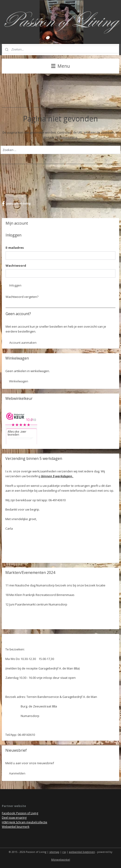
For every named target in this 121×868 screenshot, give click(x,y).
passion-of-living (16, 204)
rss (64, 852)
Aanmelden (17, 773)
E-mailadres (15, 248)
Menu (60, 66)
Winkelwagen (19, 381)
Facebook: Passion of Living (20, 813)
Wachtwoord (16, 266)
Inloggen (15, 285)
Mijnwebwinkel (61, 860)
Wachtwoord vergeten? (22, 297)
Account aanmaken (23, 343)
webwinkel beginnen (82, 852)
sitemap (54, 852)
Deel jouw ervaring (14, 818)
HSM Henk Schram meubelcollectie (25, 822)
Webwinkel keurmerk (16, 827)
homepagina (68, 137)
